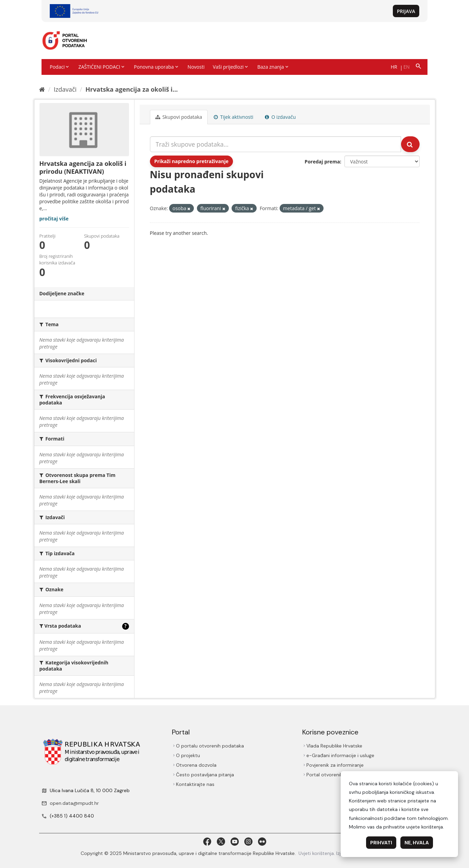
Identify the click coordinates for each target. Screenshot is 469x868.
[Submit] (410, 144)
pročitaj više (54, 219)
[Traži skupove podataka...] (275, 144)
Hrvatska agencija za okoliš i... (132, 89)
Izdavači (65, 89)
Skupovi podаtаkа (179, 117)
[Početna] (42, 89)
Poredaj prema (322, 162)
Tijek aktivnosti (233, 117)
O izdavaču (280, 117)
